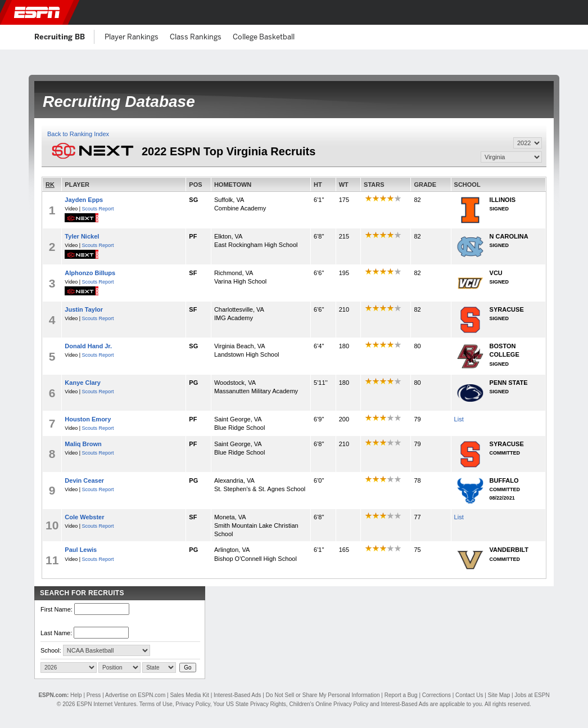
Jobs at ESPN (532, 695)
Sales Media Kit (189, 695)
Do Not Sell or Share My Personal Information (323, 695)
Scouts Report (98, 209)
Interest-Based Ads (238, 695)
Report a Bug (401, 695)
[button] (569, 12)
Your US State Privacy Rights (250, 704)
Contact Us (469, 695)
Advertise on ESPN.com (135, 695)
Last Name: (56, 633)
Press (94, 695)
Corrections (437, 695)
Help (76, 695)
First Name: (56, 609)
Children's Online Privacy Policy (329, 704)
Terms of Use (156, 704)
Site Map (499, 695)
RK (50, 185)
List (459, 419)
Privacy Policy (193, 704)
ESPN (37, 12)
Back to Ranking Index (78, 134)
